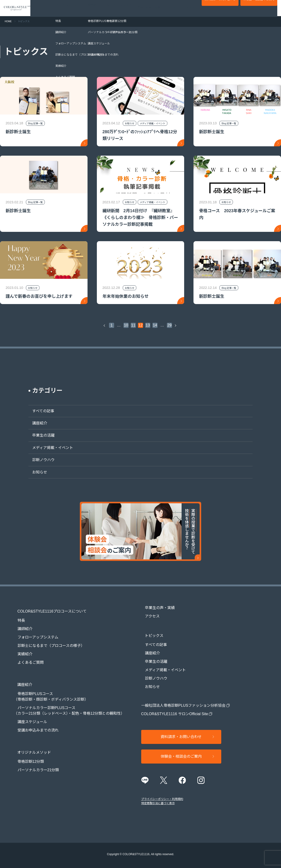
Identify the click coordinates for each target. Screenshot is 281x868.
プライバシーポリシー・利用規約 (162, 796)
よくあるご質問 (27, 658)
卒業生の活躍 (40, 435)
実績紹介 (21, 650)
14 (155, 325)
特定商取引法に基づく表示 (158, 800)
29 (169, 325)
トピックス (187, 8)
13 (148, 325)
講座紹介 (36, 423)
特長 (18, 616)
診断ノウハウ (40, 460)
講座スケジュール (29, 713)
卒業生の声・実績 (149, 8)
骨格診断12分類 (27, 749)
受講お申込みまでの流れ (34, 722)
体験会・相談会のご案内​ (259, 8)
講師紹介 (21, 625)
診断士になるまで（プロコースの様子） (47, 641)
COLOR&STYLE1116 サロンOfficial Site (175, 710)
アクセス (170, 8)
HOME (8, 21)
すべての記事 (39, 411)
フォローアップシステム (34, 633)
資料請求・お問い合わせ (220, 8)
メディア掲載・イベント (49, 448)
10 (126, 325)
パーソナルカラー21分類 (35, 757)
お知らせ (36, 472)
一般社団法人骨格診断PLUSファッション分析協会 (183, 701)
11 (133, 325)
